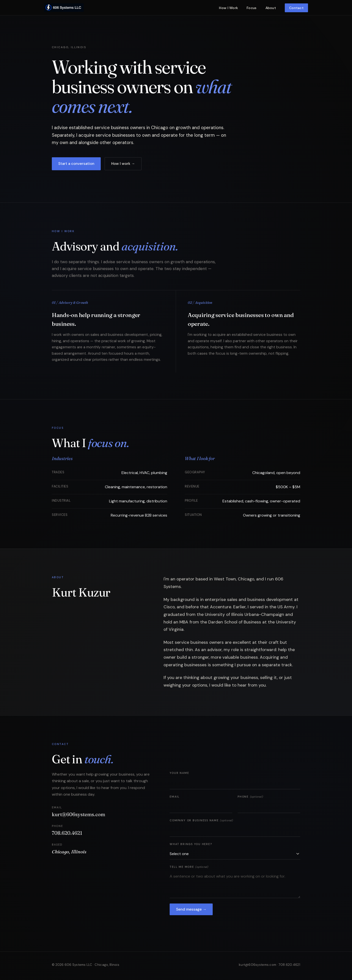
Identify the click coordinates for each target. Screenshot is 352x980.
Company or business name (201, 822)
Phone (250, 798)
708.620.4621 (67, 835)
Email (175, 798)
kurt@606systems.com (78, 816)
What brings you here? (191, 846)
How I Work (228, 8)
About (271, 8)
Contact (296, 8)
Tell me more (189, 868)
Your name (179, 775)
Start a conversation (76, 164)
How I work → (123, 164)
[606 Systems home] (64, 8)
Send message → (191, 911)
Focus (252, 8)
